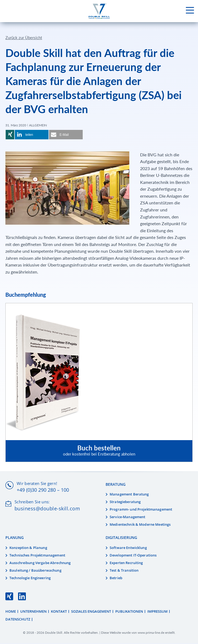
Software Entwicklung (128, 548)
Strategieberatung (125, 502)
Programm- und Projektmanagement (141, 510)
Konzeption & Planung (28, 548)
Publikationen (129, 612)
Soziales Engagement (91, 612)
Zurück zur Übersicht (24, 38)
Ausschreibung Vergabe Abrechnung (40, 563)
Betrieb (116, 578)
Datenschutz (18, 620)
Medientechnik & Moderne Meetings (140, 525)
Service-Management (127, 517)
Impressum (157, 612)
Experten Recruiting (126, 563)
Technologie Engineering (30, 578)
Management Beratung (129, 495)
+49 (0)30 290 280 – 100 (43, 490)
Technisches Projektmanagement (37, 556)
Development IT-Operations (133, 556)
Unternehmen (33, 612)
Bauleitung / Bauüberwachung (35, 571)
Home (11, 612)
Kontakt (59, 612)
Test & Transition (124, 571)
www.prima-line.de (151, 633)
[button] (10, 135)
